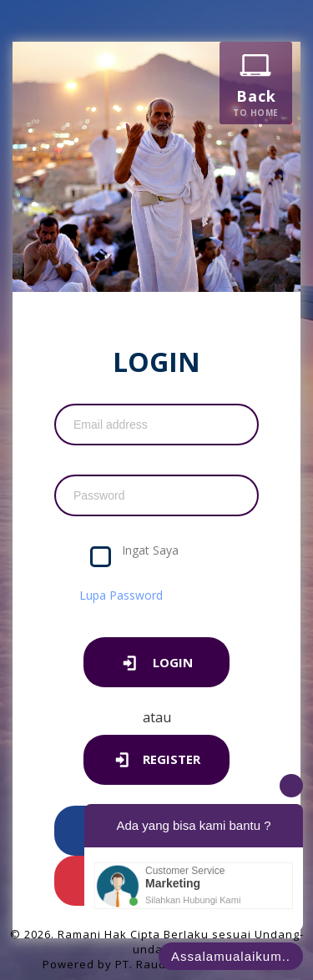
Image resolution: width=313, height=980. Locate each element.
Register (157, 761)
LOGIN (156, 664)
